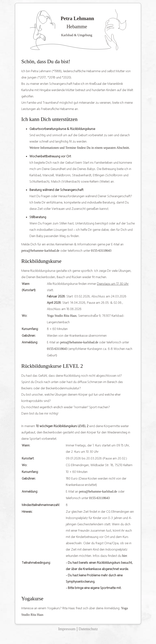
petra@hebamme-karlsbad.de (40, 251)
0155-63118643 (101, 251)
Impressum (67, 629)
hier (125, 556)
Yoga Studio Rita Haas (62, 316)
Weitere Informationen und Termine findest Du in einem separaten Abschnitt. (80, 148)
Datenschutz (88, 629)
